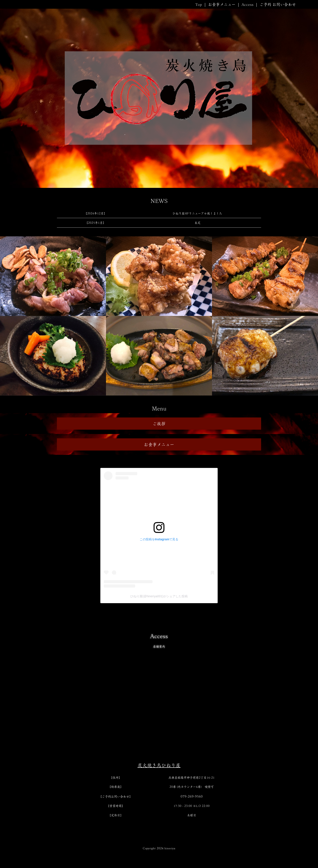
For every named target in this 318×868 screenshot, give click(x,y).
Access (248, 4)
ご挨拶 (159, 424)
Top (199, 4)
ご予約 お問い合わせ (278, 4)
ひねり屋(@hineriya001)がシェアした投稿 (159, 596)
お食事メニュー (222, 4)
